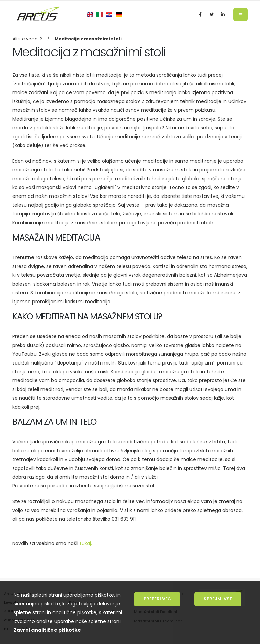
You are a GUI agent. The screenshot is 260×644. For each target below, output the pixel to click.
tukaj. (85, 543)
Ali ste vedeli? (27, 39)
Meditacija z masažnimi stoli (88, 39)
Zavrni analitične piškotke (47, 630)
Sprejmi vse (218, 599)
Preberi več (157, 599)
